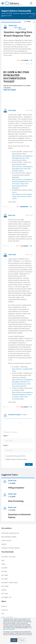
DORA (3, 564)
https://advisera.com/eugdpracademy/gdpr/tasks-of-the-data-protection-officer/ (22, 169)
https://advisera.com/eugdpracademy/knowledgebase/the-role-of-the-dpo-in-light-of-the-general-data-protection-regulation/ (22, 184)
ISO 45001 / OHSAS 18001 (10, 583)
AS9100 (4, 590)
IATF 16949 (5, 586)
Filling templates (16, 488)
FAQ (3, 614)
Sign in (25, 415)
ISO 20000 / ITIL (6, 597)
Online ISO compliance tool (10, 533)
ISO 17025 (5, 594)
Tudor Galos (12, 110)
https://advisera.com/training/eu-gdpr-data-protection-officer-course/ (22, 196)
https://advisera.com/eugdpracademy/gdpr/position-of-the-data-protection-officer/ (22, 158)
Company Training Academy (10, 548)
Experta (4, 544)
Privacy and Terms (20, 456)
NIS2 (3, 560)
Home (3, 13)
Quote (6, 207)
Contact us (5, 610)
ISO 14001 (5, 579)
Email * (6, 445)
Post (29, 464)
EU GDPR (9, 13)
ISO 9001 (4, 571)
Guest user (12, 215)
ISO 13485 (5, 575)
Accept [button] (14, 640)
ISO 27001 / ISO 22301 (8, 557)
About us (4, 606)
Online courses (6, 540)
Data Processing (16, 501)
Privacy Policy (11, 629)
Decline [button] (22, 640)
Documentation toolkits (9, 537)
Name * (6, 436)
